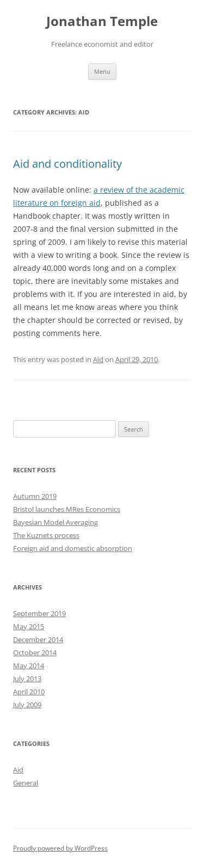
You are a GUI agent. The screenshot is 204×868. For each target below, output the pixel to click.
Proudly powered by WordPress (60, 848)
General (26, 783)
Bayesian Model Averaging (55, 522)
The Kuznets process (46, 535)
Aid (98, 359)
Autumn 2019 (35, 496)
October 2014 (35, 652)
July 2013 (27, 679)
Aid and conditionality (67, 164)
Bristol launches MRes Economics (67, 509)
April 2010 (29, 692)
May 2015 (29, 626)
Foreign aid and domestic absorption (73, 548)
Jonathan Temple (102, 21)
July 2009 (27, 705)
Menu (102, 71)
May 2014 (29, 666)
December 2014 (38, 639)
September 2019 (39, 613)
